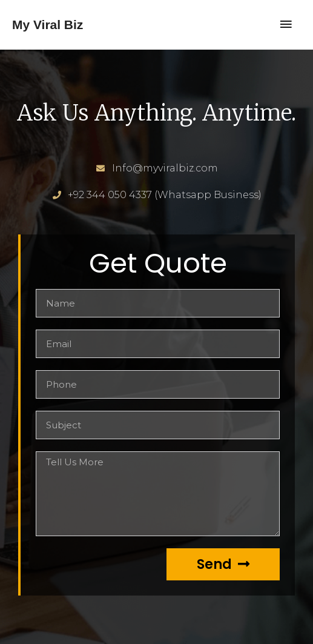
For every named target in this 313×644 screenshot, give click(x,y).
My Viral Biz (48, 25)
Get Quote (158, 263)
